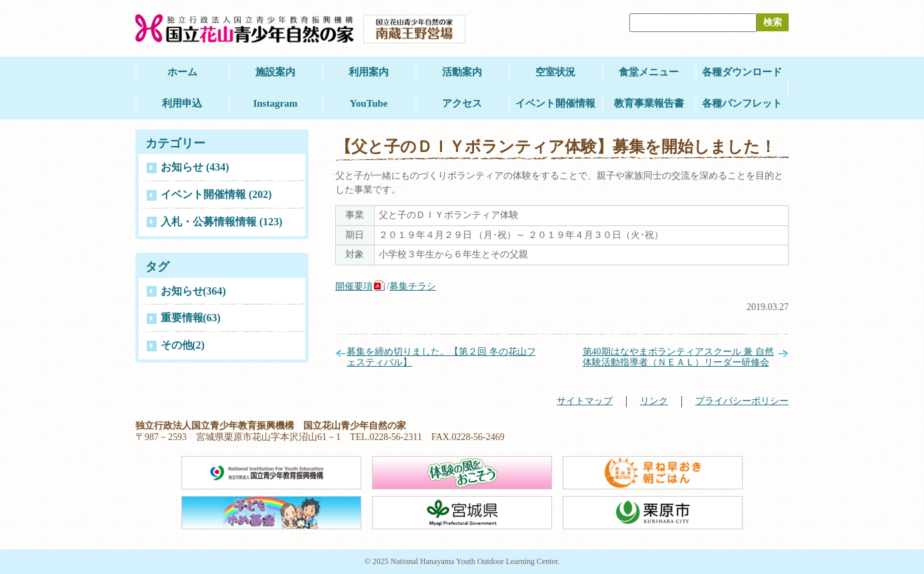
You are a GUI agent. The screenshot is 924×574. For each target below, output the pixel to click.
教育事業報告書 (649, 103)
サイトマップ (585, 401)
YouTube (369, 103)
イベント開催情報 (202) (216, 194)
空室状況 (555, 72)
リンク (654, 401)
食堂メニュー (649, 72)
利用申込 (182, 103)
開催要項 (354, 286)
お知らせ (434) (195, 167)
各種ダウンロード (742, 72)
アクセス (462, 103)
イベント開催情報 (555, 103)
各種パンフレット (742, 103)
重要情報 (191, 318)
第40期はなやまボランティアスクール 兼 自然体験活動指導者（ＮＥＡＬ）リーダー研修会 (678, 357)
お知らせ (193, 291)
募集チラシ (413, 286)
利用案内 (369, 72)
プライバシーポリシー (742, 401)
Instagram (276, 103)
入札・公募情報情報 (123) (222, 222)
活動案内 (462, 72)
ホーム (182, 72)
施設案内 (275, 72)
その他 (183, 345)
